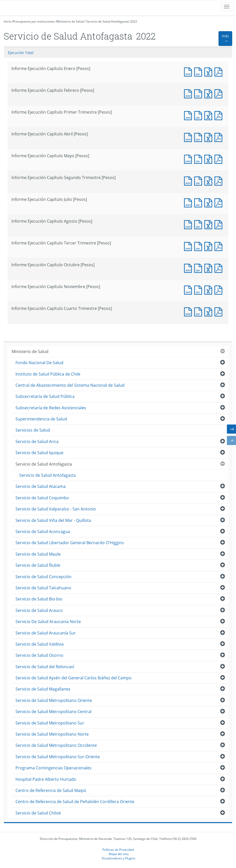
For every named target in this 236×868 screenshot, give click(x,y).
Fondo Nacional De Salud (39, 363)
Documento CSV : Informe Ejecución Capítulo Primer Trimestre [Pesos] (199, 115)
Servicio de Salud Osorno (39, 655)
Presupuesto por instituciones (34, 21)
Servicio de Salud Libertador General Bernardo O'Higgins (70, 543)
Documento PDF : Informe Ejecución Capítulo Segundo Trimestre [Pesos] (220, 180)
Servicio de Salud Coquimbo (42, 498)
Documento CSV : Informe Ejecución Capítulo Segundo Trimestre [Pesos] (199, 180)
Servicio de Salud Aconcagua (43, 532)
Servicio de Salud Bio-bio (39, 599)
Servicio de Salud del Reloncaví (45, 667)
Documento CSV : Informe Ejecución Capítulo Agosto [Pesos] (199, 224)
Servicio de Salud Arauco (39, 610)
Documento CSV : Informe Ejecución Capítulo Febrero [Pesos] (199, 93)
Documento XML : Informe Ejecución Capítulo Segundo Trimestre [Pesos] (189, 180)
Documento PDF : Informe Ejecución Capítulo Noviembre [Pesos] (220, 289)
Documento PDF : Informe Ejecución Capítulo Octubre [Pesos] (220, 268)
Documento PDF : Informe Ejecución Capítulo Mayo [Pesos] (220, 159)
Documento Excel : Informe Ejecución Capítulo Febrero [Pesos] (209, 93)
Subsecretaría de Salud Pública (45, 396)
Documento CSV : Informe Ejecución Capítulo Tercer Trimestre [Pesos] (199, 246)
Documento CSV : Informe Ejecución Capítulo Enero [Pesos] (199, 71)
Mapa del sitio (119, 854)
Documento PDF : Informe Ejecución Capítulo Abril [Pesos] (220, 137)
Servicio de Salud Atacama (41, 486)
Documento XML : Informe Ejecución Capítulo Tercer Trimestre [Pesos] (189, 246)
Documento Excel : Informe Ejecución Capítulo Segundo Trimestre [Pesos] (209, 180)
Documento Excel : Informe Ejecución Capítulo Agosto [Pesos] (209, 224)
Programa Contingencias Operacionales (53, 768)
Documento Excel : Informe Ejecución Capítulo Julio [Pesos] (209, 202)
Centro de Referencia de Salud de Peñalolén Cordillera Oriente (75, 802)
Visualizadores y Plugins (119, 858)
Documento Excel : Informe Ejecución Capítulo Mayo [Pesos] (209, 159)
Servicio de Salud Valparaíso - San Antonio (56, 509)
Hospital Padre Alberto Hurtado (46, 779)
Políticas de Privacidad (118, 849)
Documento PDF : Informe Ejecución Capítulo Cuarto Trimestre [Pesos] (220, 311)
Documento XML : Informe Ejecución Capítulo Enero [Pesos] (189, 71)
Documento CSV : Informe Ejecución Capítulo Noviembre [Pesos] (199, 289)
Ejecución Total (21, 53)
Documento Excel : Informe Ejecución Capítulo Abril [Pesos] (209, 137)
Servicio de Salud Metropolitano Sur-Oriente (58, 757)
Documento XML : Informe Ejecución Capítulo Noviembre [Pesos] (189, 289)
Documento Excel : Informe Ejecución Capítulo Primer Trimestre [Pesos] (209, 115)
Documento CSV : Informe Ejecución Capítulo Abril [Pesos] (199, 137)
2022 (134, 21)
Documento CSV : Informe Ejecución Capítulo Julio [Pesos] (199, 202)
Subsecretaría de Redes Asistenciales (51, 408)
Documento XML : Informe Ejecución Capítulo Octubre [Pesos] (189, 268)
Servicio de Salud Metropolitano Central (53, 712)
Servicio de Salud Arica (37, 441)
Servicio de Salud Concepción (43, 577)
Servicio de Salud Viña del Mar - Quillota (53, 520)
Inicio (7, 21)
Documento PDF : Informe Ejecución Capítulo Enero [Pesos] (220, 71)
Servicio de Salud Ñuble (38, 565)
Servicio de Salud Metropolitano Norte (52, 734)
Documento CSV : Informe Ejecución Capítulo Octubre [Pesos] (199, 268)
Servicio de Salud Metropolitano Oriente (54, 700)
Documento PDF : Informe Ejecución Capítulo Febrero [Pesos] (220, 93)
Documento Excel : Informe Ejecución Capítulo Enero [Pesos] (209, 71)
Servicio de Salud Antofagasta (107, 21)
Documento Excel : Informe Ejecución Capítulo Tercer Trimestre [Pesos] (209, 246)
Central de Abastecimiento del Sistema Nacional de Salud (70, 385)
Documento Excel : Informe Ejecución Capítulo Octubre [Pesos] (209, 268)
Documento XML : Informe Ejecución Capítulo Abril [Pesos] (189, 137)
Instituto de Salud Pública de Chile (48, 374)
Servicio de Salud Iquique (39, 453)
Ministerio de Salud (70, 21)
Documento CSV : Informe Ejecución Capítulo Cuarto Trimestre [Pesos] (199, 311)
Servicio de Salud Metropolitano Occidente (56, 745)
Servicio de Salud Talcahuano (43, 588)
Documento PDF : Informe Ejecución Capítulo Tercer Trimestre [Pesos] (220, 246)
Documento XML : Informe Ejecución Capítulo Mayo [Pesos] (189, 159)
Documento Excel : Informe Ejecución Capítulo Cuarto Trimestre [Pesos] (209, 311)
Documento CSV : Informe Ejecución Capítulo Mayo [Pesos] (199, 159)
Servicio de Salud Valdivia (40, 644)
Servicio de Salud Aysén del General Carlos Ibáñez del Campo (74, 678)
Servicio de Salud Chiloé (38, 813)
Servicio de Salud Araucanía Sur (46, 633)
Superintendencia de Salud (41, 419)
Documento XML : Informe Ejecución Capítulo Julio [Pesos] (189, 202)
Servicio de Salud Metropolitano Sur (50, 723)
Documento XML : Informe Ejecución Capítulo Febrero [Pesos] (189, 93)
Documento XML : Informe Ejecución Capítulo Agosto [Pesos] (189, 224)
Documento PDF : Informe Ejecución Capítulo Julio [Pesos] (220, 202)
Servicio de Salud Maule (38, 554)
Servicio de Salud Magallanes (43, 689)
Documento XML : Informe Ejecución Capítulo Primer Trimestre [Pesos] (189, 115)
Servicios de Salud (33, 430)
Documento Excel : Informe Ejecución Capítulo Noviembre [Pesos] (209, 289)
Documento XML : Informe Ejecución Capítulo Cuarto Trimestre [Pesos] (189, 311)
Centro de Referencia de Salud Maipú (51, 790)
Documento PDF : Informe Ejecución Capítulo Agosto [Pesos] (220, 224)
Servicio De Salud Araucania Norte (48, 622)
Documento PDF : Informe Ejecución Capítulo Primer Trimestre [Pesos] (220, 115)
